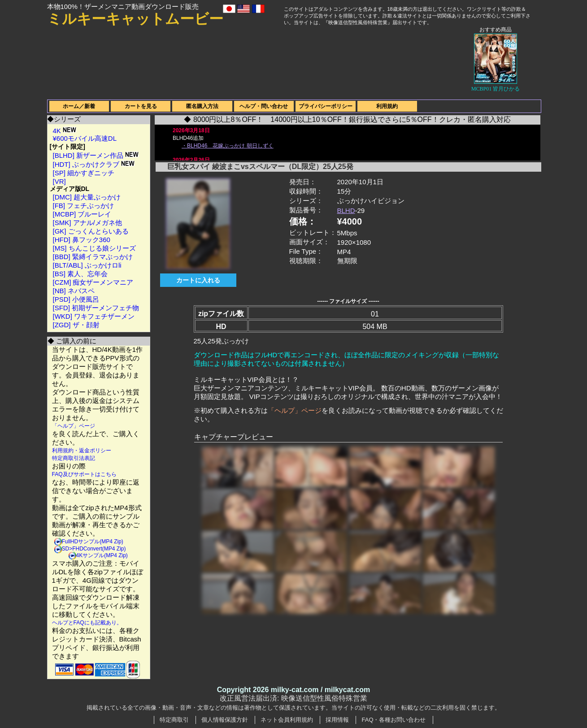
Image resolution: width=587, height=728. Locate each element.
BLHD (346, 210)
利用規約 (387, 106)
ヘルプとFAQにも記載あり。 (87, 623)
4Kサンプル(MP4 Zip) (102, 555)
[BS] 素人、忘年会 (80, 274)
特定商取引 (174, 720)
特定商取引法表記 (74, 458)
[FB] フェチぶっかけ (84, 206)
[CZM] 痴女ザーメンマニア (93, 282)
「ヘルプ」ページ (74, 426)
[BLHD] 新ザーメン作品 (96, 155)
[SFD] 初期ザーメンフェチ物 (96, 308)
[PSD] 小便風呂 (76, 299)
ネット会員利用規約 (287, 720)
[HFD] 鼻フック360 (82, 240)
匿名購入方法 (202, 106)
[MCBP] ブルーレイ (82, 214)
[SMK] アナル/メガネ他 (87, 223)
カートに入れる (198, 280)
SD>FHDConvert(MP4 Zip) (94, 549)
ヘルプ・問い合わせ (264, 106)
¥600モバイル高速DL (85, 138)
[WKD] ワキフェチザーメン (94, 316)
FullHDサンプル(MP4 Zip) (93, 542)
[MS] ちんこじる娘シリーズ (94, 248)
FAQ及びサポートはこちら (84, 474)
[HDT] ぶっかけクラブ (94, 164)
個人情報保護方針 (225, 720)
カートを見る (141, 106)
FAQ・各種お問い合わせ (394, 720)
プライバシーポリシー (326, 106)
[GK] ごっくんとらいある (91, 231)
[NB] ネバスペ (74, 291)
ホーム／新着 (79, 106)
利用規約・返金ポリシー (82, 451)
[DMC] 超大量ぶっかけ (87, 197)
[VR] (59, 181)
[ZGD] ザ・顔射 (76, 325)
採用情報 (337, 720)
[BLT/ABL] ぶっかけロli (87, 265)
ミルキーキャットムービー (135, 19)
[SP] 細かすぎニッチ (84, 173)
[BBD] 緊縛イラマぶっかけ (93, 257)
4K (65, 131)
